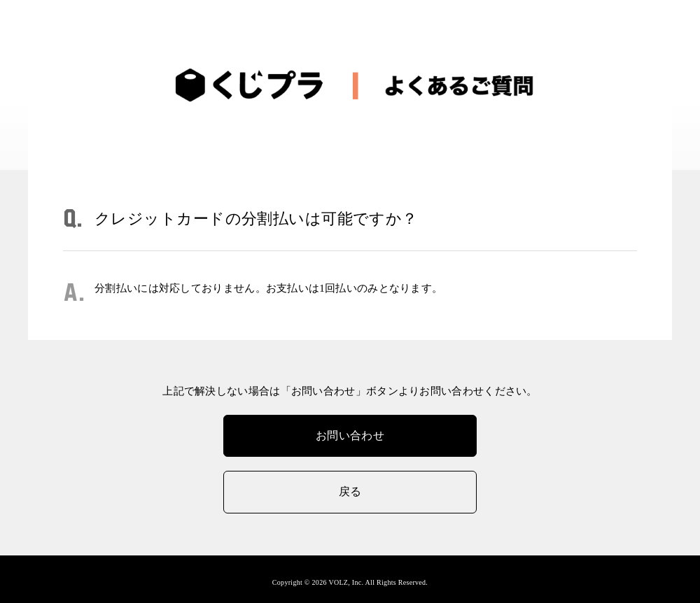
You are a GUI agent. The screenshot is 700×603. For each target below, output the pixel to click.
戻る (350, 491)
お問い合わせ (350, 435)
